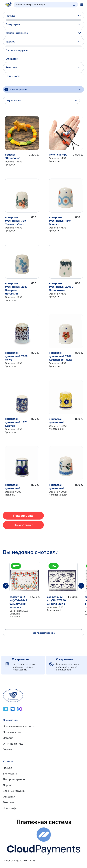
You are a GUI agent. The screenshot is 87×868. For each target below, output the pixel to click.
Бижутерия (43, 24)
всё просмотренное (44, 633)
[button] (81, 586)
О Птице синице (13, 744)
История (8, 738)
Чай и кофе (13, 76)
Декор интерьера (43, 33)
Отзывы (8, 749)
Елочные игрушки (17, 50)
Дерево (43, 42)
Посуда (43, 16)
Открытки (12, 59)
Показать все (23, 525)
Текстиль (43, 67)
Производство (12, 732)
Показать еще (23, 516)
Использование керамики (19, 726)
